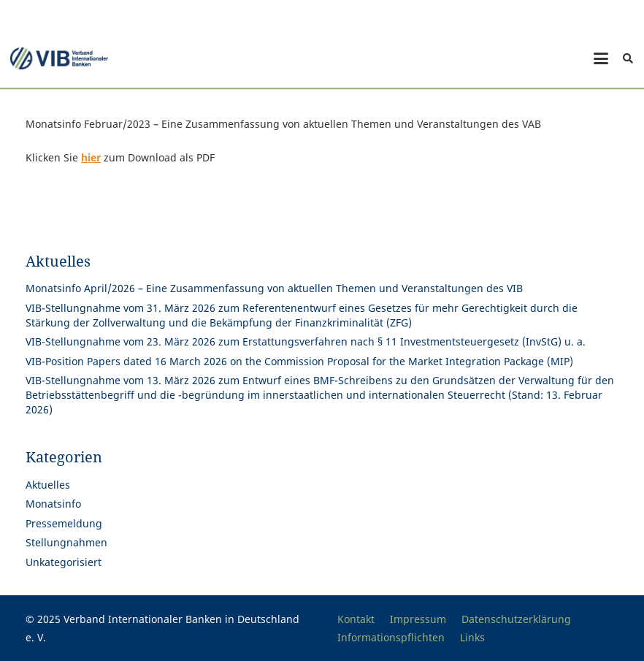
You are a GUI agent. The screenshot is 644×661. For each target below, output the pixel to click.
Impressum (418, 619)
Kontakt (356, 619)
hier (91, 157)
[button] (601, 58)
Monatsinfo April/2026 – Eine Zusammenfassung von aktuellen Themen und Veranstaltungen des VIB (274, 288)
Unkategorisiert (64, 562)
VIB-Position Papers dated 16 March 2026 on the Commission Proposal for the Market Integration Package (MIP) (299, 361)
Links (472, 637)
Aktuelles (48, 485)
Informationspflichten (391, 637)
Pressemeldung (64, 523)
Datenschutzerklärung (516, 619)
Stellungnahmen (66, 542)
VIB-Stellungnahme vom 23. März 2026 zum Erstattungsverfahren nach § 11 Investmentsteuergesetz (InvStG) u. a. (306, 341)
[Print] (59, 58)
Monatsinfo (53, 504)
